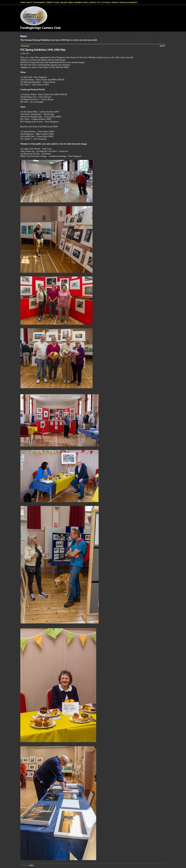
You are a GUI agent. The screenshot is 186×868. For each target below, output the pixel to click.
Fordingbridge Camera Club (41, 28)
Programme (39, 2)
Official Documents (128, 2)
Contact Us (94, 2)
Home (23, 2)
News (71, 2)
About (29, 2)
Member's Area (81, 2)
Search (115, 2)
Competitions (52, 2)
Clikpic (31, 865)
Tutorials (106, 2)
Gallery (64, 2)
